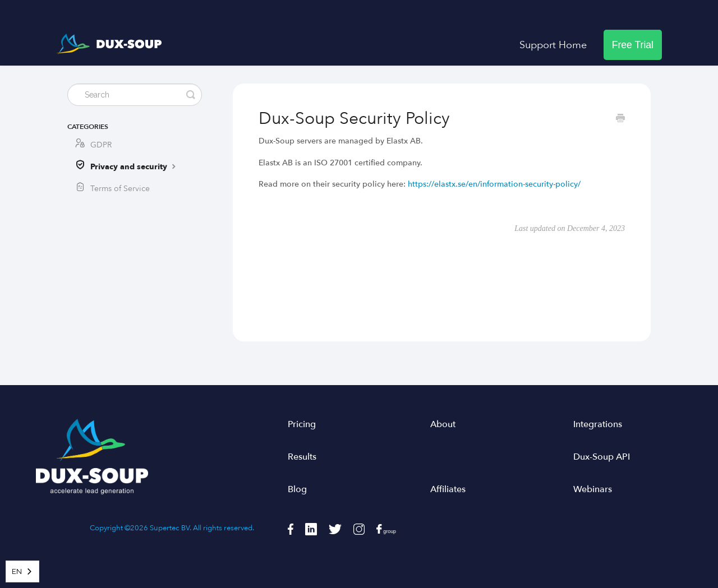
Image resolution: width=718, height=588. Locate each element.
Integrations (598, 424)
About (443, 424)
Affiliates (448, 489)
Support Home (553, 45)
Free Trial (633, 45)
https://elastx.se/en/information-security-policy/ (494, 184)
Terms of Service (120, 189)
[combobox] (22, 571)
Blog (297, 489)
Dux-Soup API (602, 457)
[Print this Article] (620, 119)
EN (17, 571)
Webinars (593, 489)
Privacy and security (134, 166)
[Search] (135, 95)
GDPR (101, 145)
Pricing (302, 424)
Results (302, 457)
